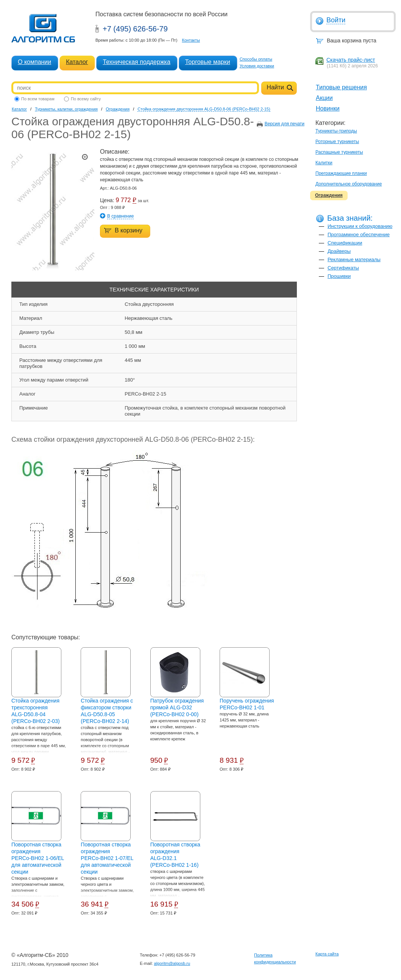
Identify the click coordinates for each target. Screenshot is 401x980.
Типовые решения (341, 87)
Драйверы (339, 251)
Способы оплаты (256, 59)
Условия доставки (257, 66)
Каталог (77, 62)
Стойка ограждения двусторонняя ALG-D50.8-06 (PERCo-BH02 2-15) (204, 109)
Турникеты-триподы (336, 131)
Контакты (191, 40)
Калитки (324, 163)
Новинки (328, 108)
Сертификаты (343, 268)
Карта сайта (327, 954)
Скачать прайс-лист (351, 60)
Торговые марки (208, 62)
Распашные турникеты (339, 152)
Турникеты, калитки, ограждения (66, 109)
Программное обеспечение (359, 234)
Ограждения (329, 195)
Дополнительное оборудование (349, 184)
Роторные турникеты (337, 142)
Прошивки (339, 276)
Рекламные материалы (354, 259)
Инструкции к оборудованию (360, 226)
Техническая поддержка (136, 62)
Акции (324, 98)
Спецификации (345, 243)
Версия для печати (285, 124)
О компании (34, 62)
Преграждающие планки (341, 173)
